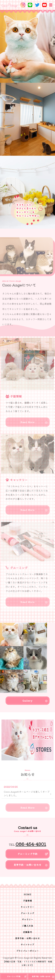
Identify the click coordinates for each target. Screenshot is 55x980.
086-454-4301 (31, 844)
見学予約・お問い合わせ (27, 865)
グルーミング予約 (28, 854)
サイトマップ (27, 945)
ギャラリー (27, 919)
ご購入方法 (27, 926)
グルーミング (27, 913)
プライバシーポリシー (28, 951)
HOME (28, 894)
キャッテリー (27, 907)
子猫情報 (28, 901)
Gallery (27, 701)
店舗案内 (28, 932)
